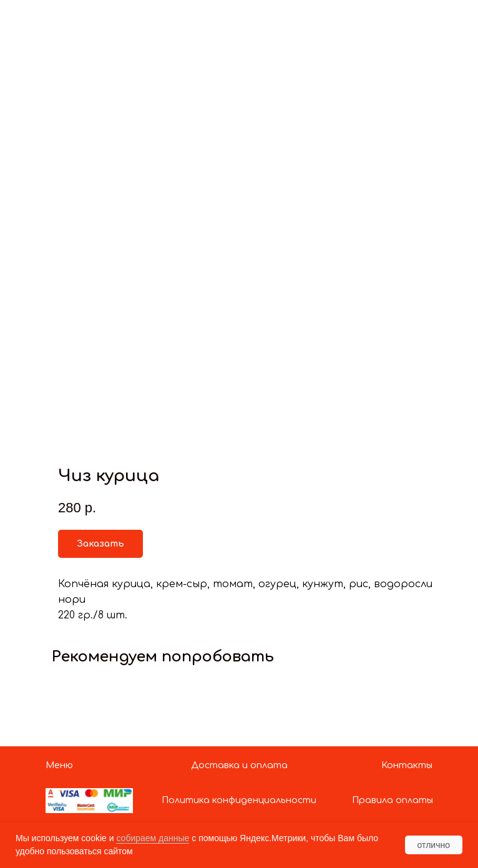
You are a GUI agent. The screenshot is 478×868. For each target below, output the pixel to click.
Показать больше (66, 20)
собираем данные (153, 838)
